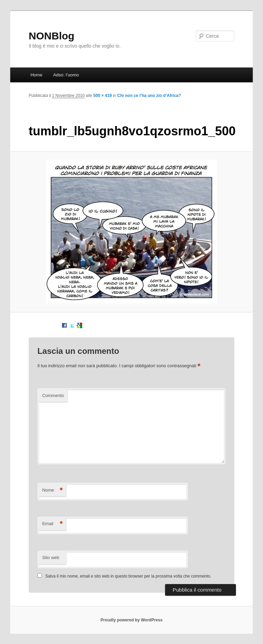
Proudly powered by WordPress (131, 620)
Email (52, 524)
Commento (53, 395)
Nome (52, 490)
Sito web (51, 558)
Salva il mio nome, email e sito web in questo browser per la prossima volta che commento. (128, 576)
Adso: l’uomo (66, 75)
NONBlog (52, 36)
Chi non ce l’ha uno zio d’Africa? (149, 96)
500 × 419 (103, 96)
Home (36, 75)
